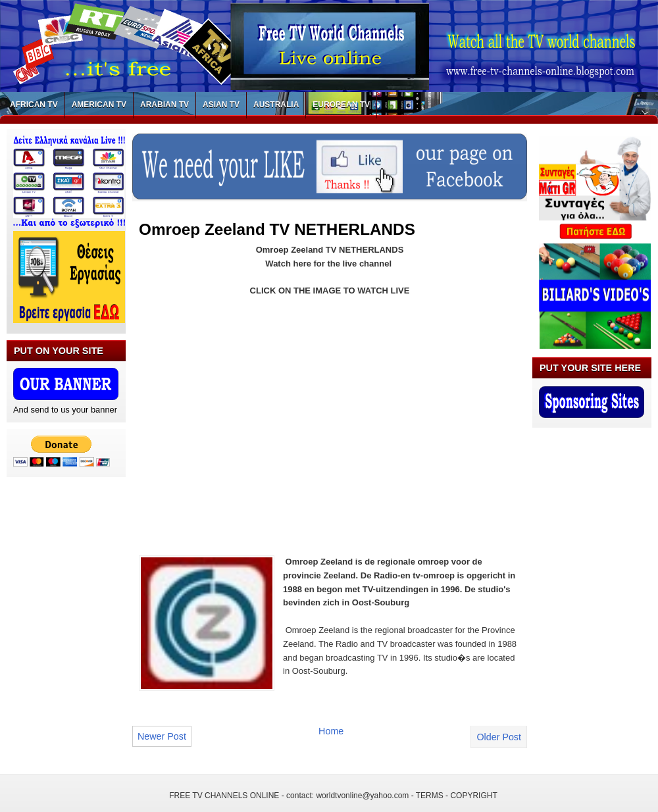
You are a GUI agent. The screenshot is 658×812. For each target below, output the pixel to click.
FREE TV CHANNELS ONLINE (224, 796)
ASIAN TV (221, 105)
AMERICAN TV (99, 105)
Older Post (499, 737)
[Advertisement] (249, 418)
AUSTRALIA (276, 105)
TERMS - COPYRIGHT (457, 796)
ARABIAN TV (164, 105)
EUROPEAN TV (341, 105)
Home (331, 731)
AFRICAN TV (34, 105)
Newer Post (162, 736)
